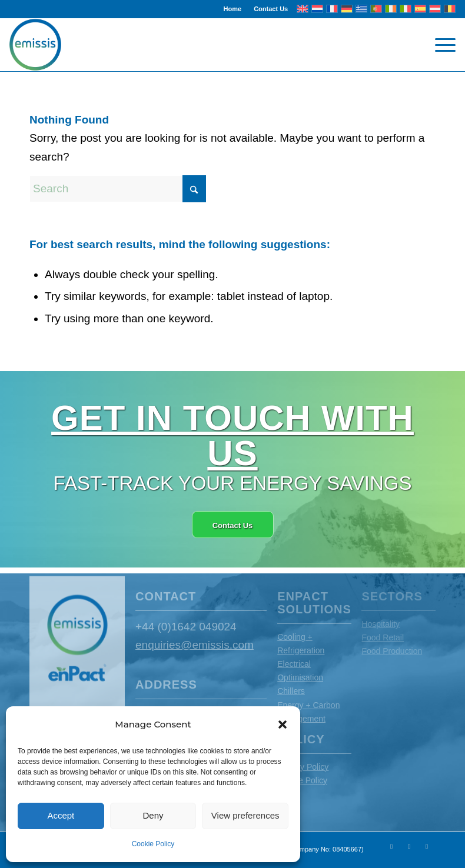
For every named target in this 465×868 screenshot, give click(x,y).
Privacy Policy (303, 767)
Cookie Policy (153, 844)
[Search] (118, 189)
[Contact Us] (233, 525)
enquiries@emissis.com (195, 645)
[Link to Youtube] (409, 846)
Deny (153, 815)
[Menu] (439, 45)
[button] (283, 725)
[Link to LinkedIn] (427, 846)
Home (233, 9)
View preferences (245, 815)
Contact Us (271, 9)
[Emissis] (35, 45)
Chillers (291, 691)
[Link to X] (391, 846)
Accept (61, 815)
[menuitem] (233, 9)
